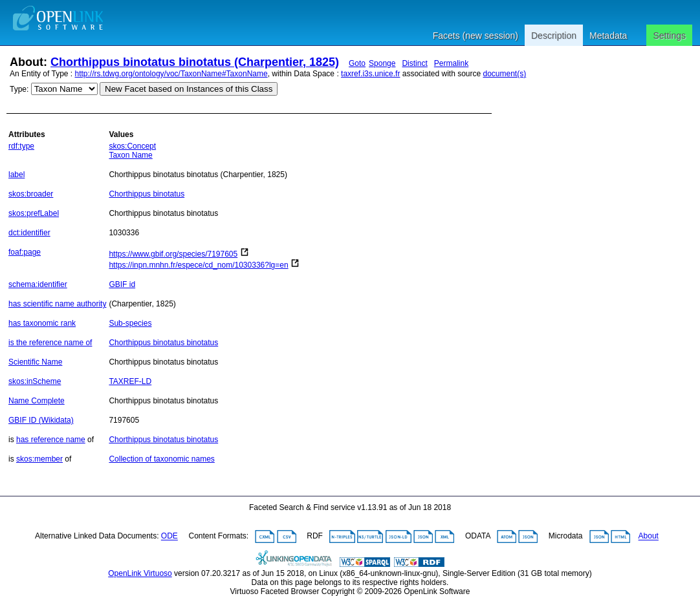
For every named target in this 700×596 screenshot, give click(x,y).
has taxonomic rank (42, 323)
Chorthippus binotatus (147, 194)
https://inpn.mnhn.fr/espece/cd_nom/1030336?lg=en (198, 265)
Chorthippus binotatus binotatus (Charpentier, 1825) (195, 62)
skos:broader (31, 194)
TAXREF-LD (130, 381)
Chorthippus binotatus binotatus (163, 343)
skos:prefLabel (34, 213)
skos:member (39, 459)
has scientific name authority (57, 304)
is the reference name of (50, 343)
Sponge (382, 63)
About (649, 537)
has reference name (51, 440)
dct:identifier (29, 233)
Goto (357, 63)
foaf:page (25, 252)
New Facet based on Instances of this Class (189, 89)
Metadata (608, 36)
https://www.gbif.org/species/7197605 (173, 254)
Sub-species (130, 323)
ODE (170, 537)
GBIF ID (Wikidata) (41, 420)
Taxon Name (130, 155)
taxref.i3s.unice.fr (370, 74)
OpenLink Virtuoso (140, 573)
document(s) (504, 74)
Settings (669, 36)
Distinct (414, 63)
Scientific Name (35, 362)
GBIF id (122, 284)
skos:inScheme (35, 381)
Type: (19, 89)
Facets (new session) (476, 36)
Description (554, 36)
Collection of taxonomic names (161, 459)
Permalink (451, 63)
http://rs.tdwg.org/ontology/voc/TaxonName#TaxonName (171, 74)
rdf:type (21, 146)
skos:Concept (132, 146)
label (16, 175)
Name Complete (37, 401)
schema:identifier (38, 284)
